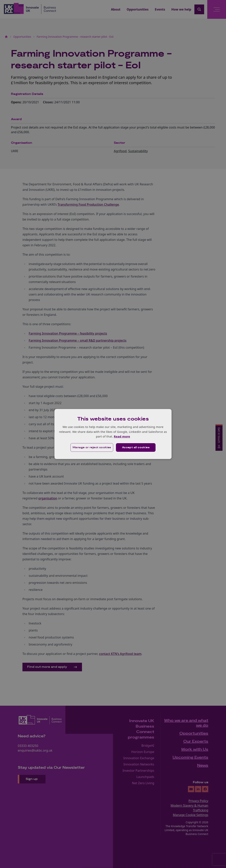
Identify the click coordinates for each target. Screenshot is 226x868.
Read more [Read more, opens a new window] (122, 436)
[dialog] (113, 434)
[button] (92, 447)
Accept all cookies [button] (136, 447)
